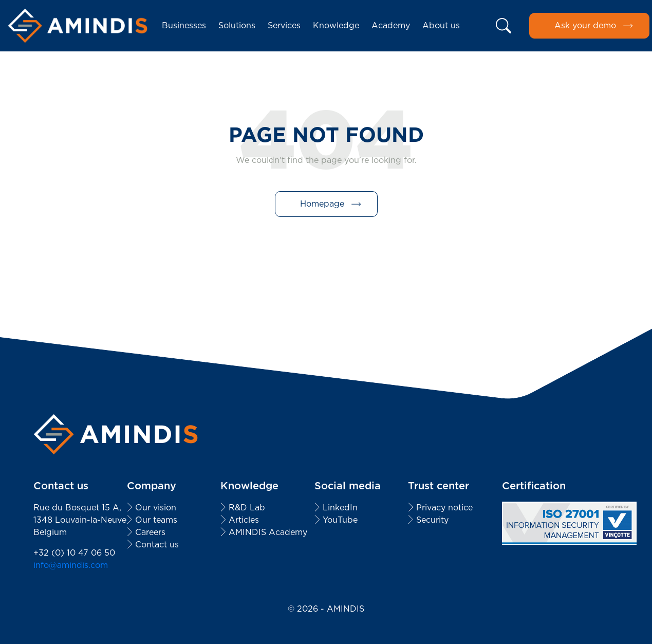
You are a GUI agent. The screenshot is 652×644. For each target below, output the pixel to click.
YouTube (340, 520)
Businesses (184, 25)
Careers (150, 532)
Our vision (156, 508)
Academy (391, 25)
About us (441, 25)
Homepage (322, 204)
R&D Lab (247, 508)
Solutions (237, 25)
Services (284, 25)
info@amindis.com (71, 565)
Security (432, 520)
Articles (244, 520)
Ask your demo (585, 25)
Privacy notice (444, 508)
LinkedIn (340, 508)
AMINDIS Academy (268, 532)
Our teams (156, 520)
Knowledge (336, 25)
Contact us (157, 545)
